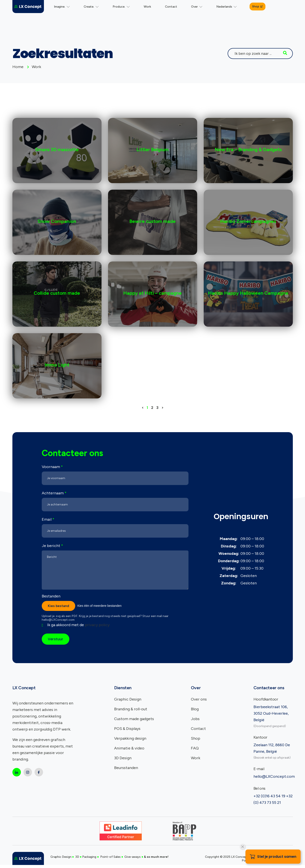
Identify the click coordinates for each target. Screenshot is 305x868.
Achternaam (54, 493)
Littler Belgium (153, 150)
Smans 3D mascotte (57, 150)
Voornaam (52, 467)
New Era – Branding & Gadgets (248, 150)
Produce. (121, 7)
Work (147, 7)
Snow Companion (57, 221)
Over (197, 7)
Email (48, 519)
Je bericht (52, 546)
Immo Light (57, 365)
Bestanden (51, 596)
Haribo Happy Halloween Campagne (248, 293)
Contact (171, 7)
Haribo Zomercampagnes (248, 221)
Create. (91, 7)
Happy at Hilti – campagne (152, 293)
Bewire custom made (152, 221)
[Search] (285, 54)
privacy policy (97, 625)
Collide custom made (57, 293)
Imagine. (62, 7)
